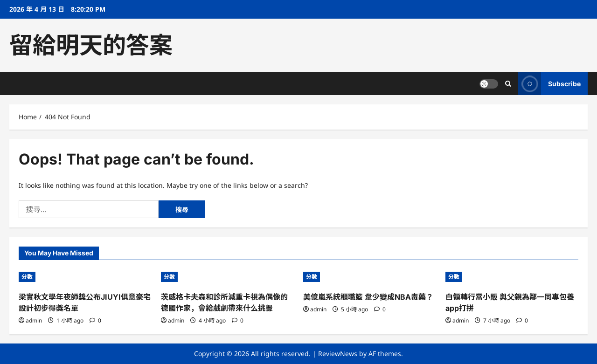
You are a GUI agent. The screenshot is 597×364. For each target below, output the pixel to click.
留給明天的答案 (91, 45)
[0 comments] (95, 320)
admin (34, 320)
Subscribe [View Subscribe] (549, 84)
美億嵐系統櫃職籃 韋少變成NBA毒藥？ (368, 297)
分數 (27, 277)
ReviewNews (338, 354)
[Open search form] (508, 84)
